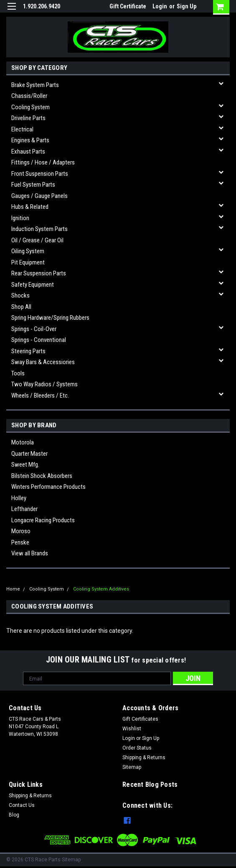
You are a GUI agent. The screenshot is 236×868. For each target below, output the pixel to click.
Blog (14, 815)
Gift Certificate (128, 6)
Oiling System (28, 251)
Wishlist (132, 729)
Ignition (20, 218)
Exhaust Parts (28, 152)
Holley (19, 498)
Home (13, 589)
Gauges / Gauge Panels (39, 196)
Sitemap (132, 767)
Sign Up (187, 6)
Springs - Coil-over (34, 329)
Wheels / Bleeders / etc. (40, 395)
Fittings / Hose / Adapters (43, 162)
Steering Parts (28, 351)
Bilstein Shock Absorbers (42, 476)
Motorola (23, 442)
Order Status (137, 748)
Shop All (21, 307)
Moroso (21, 531)
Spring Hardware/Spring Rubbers (50, 318)
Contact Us (22, 805)
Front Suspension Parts (40, 174)
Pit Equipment (28, 262)
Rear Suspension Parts (39, 273)
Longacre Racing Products (43, 520)
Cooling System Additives (101, 589)
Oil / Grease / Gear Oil (37, 240)
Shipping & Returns (144, 758)
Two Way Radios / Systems (44, 384)
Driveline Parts (28, 118)
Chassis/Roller (29, 96)
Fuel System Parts (33, 185)
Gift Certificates (140, 719)
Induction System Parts (39, 229)
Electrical (22, 129)
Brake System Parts (35, 85)
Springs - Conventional (39, 340)
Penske (20, 542)
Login (160, 6)
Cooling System (30, 107)
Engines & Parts (30, 140)
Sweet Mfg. (25, 465)
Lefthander (24, 509)
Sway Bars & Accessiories (43, 362)
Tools (18, 373)
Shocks (20, 295)
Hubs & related (30, 207)
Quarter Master (29, 454)
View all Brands (30, 553)
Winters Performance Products (48, 487)
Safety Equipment (33, 285)
